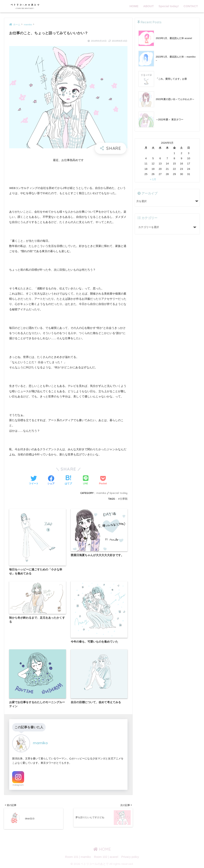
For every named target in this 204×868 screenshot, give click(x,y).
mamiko (101, 493)
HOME (102, 849)
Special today (118, 493)
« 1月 (153, 179)
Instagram (18, 785)
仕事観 (124, 499)
